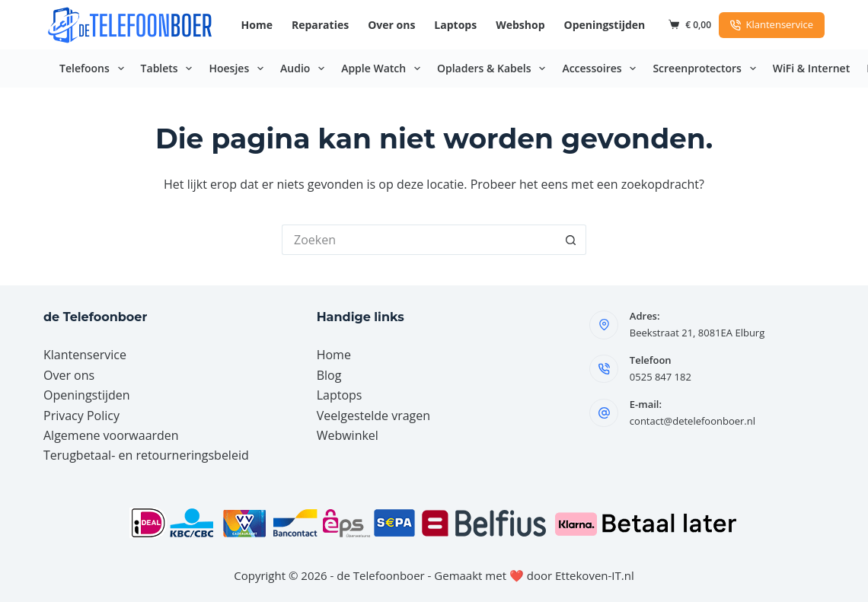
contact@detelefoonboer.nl (692, 421)
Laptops (455, 25)
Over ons (391, 25)
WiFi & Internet (811, 68)
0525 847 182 (661, 377)
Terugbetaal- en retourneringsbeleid (146, 455)
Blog (329, 375)
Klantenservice (772, 24)
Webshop (520, 25)
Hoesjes (239, 68)
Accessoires (602, 68)
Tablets (170, 68)
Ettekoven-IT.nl (595, 575)
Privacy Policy (81, 416)
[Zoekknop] (571, 240)
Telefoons (95, 68)
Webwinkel (348, 435)
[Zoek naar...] (419, 240)
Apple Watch (384, 68)
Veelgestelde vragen (373, 416)
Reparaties (320, 25)
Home (257, 25)
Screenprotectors (707, 68)
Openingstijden (605, 25)
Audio (305, 68)
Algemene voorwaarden (111, 435)
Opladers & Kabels (494, 68)
